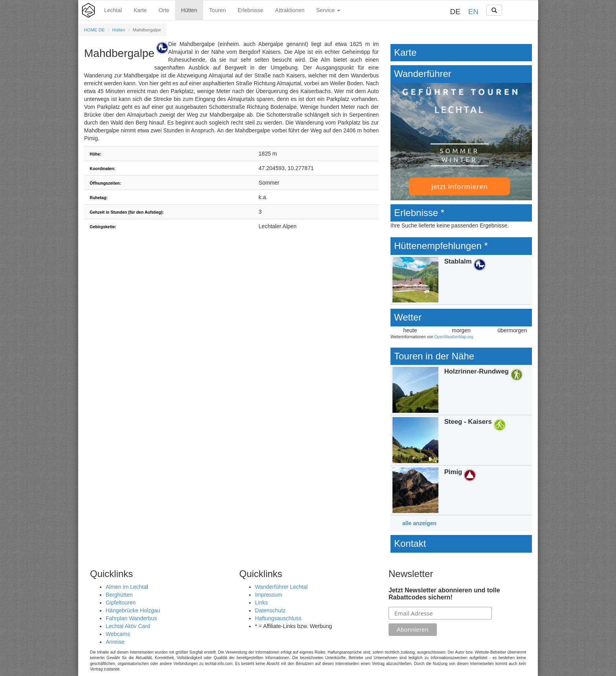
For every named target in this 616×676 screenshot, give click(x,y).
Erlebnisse (250, 10)
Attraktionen (290, 10)
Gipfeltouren (121, 603)
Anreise (115, 642)
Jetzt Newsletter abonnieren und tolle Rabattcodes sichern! (444, 594)
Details (461, 280)
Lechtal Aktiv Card (128, 626)
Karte (140, 10)
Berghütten (119, 595)
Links (261, 603)
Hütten (189, 10)
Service (328, 10)
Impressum (269, 595)
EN (473, 12)
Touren (217, 10)
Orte (164, 10)
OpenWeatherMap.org (454, 337)
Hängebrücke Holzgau (133, 610)
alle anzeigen (419, 523)
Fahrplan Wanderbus (131, 618)
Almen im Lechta (126, 587)
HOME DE (94, 30)
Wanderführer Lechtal (281, 587)
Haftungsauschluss (278, 618)
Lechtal (113, 10)
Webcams (118, 634)
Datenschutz (270, 610)
